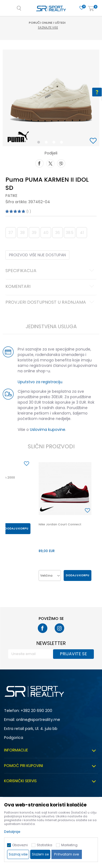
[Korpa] (91, 9)
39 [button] (34, 233)
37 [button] (11, 233)
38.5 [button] (70, 233)
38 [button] (22, 233)
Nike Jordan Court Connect (60, 524)
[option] (51, 98)
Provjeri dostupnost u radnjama (51, 303)
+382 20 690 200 (36, 711)
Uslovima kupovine (48, 430)
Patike (11, 196)
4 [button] (63, 143)
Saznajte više (52, 28)
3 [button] (55, 143)
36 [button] (58, 233)
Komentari (51, 287)
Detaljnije (12, 832)
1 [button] (40, 143)
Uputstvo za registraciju (40, 382)
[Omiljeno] (82, 8)
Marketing (69, 845)
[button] (94, 141)
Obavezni (20, 845)
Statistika (44, 845)
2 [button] (47, 143)
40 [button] (46, 233)
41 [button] (82, 233)
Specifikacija (51, 271)
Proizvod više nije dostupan (37, 255)
